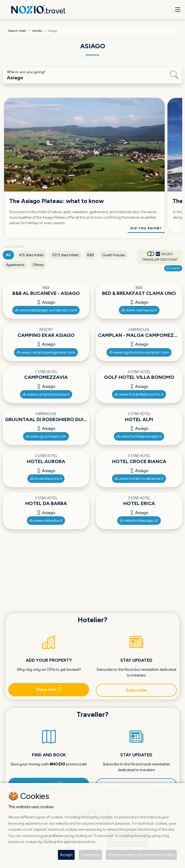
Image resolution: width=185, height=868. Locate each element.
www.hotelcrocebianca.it (139, 479)
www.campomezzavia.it (46, 394)
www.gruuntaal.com (46, 436)
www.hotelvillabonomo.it (139, 394)
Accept (66, 855)
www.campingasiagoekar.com (46, 352)
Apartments (15, 265)
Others (38, 265)
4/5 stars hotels (31, 255)
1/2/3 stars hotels (65, 255)
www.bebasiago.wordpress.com (46, 310)
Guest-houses (113, 255)
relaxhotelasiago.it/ (139, 521)
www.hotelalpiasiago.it (139, 436)
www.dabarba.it (46, 521)
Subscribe (136, 690)
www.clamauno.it (139, 310)
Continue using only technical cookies (141, 855)
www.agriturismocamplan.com (139, 352)
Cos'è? (173, 268)
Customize (90, 855)
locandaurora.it (46, 479)
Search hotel (17, 31)
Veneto (37, 31)
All (8, 255)
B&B (90, 255)
